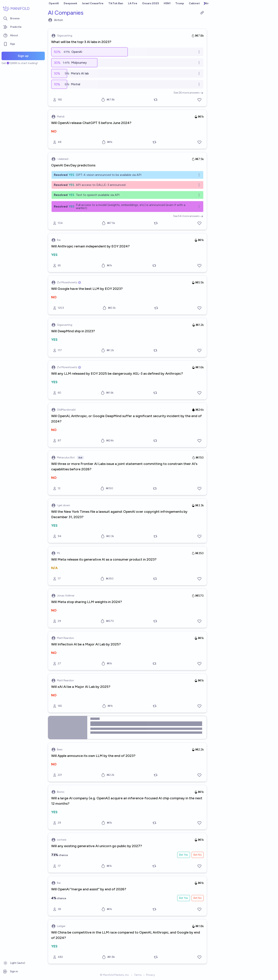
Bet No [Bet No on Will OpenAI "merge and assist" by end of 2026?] (198, 898)
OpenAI (54, 3)
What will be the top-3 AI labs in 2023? (81, 42)
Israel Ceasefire (93, 3)
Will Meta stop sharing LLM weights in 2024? (87, 602)
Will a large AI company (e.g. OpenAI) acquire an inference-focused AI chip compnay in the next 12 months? (127, 801)
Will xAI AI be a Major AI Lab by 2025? (81, 687)
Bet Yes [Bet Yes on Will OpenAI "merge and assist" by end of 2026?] (184, 898)
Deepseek (70, 3)
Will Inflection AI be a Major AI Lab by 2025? (86, 644)
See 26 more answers (188, 93)
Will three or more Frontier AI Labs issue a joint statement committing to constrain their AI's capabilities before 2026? (124, 466)
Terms (138, 975)
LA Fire (133, 3)
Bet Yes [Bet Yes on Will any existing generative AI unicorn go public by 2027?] (184, 855)
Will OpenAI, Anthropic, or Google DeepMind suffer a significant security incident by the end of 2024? (126, 419)
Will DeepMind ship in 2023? (73, 331)
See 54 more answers (188, 216)
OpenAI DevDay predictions (73, 165)
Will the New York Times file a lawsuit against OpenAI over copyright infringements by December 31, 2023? (119, 514)
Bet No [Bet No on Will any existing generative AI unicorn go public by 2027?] (198, 855)
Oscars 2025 (150, 3)
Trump (180, 3)
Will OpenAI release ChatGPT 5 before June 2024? (91, 123)
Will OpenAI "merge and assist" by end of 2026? (89, 889)
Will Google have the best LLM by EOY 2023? (87, 289)
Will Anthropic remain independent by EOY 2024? (90, 246)
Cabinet (194, 3)
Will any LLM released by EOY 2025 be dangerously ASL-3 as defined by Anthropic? (117, 374)
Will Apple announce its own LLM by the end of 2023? (93, 756)
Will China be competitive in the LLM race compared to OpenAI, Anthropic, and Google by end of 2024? (126, 935)
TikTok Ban (116, 3)
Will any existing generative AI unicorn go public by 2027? (97, 846)
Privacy (150, 975)
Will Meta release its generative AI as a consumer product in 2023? (104, 559)
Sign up (23, 56)
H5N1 (167, 3)
